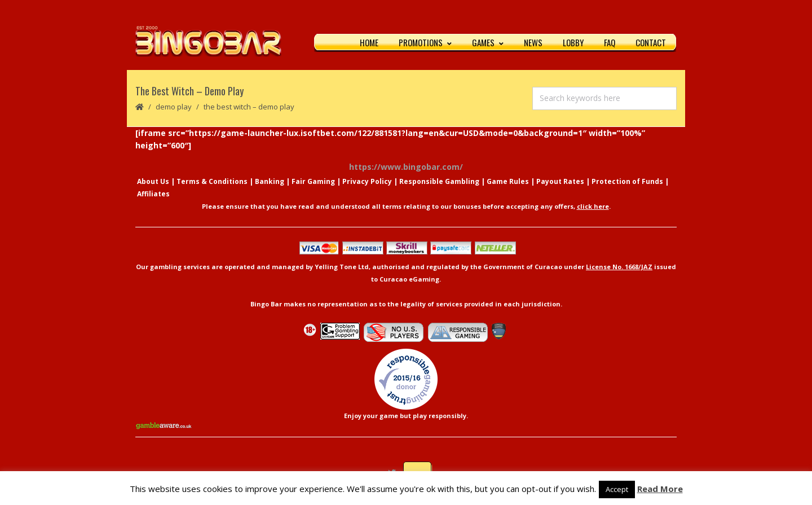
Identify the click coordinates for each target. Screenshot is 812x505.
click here (593, 207)
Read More (660, 489)
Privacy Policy (367, 182)
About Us (153, 182)
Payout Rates (560, 182)
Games (488, 42)
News (533, 42)
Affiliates (153, 194)
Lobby (573, 42)
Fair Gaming (313, 182)
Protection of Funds (627, 182)
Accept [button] (617, 489)
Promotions (425, 42)
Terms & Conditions (212, 182)
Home (369, 42)
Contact (651, 42)
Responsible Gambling (439, 182)
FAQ (610, 42)
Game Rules (508, 182)
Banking (270, 182)
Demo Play (174, 107)
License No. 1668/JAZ (619, 267)
